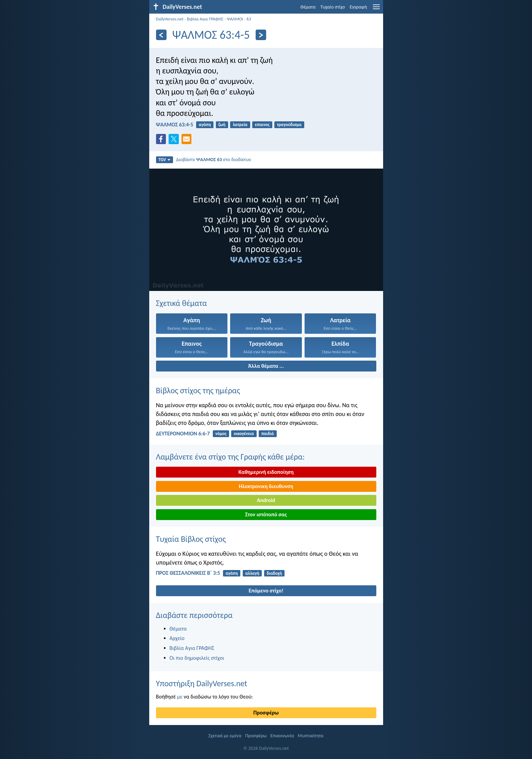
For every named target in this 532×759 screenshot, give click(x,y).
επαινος (262, 125)
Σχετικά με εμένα (225, 736)
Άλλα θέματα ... (266, 366)
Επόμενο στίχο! (266, 591)
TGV (164, 160)
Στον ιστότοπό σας (266, 514)
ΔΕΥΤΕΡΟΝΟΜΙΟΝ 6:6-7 (183, 434)
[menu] (376, 9)
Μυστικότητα (311, 736)
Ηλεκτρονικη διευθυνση (266, 486)
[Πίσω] (161, 35)
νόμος (221, 434)
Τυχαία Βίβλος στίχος (191, 539)
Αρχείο (177, 638)
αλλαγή (252, 573)
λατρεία (240, 125)
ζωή (222, 125)
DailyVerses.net (170, 19)
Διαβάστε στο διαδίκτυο (214, 159)
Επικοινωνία (282, 736)
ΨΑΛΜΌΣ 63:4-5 (175, 125)
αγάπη (205, 125)
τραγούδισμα (289, 125)
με (180, 697)
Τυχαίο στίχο (332, 7)
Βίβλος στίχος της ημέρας (198, 390)
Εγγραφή (358, 7)
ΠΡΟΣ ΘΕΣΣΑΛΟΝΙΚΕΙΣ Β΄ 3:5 (188, 573)
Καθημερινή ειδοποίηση (266, 472)
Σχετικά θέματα (182, 303)
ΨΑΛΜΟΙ (235, 19)
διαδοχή (274, 573)
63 (249, 19)
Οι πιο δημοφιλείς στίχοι (197, 658)
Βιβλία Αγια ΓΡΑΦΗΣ (205, 19)
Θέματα (308, 7)
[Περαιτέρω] (261, 35)
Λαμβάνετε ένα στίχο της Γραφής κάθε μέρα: (230, 457)
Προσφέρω (266, 713)
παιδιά (268, 434)
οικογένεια (244, 434)
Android (266, 500)
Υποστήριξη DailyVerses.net (202, 683)
